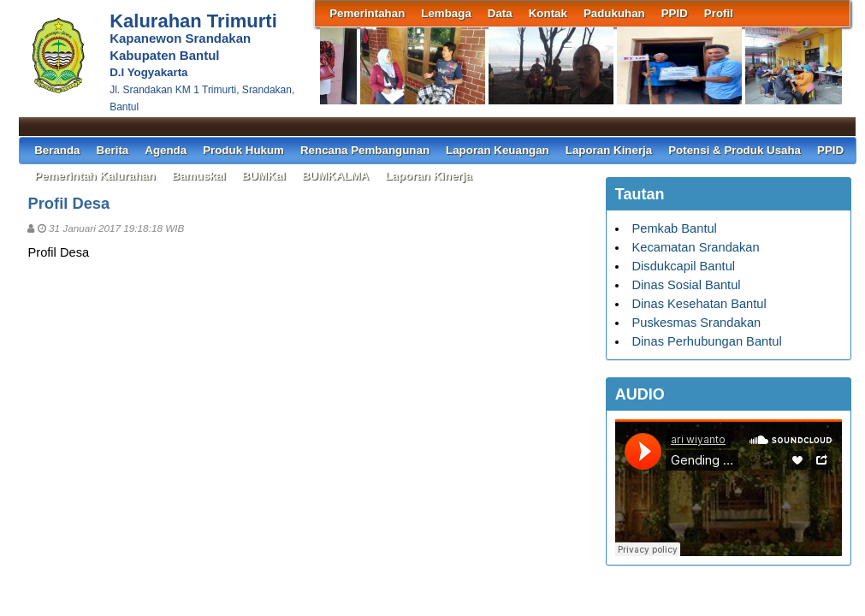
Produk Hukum (243, 150)
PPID (675, 13)
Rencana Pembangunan (365, 150)
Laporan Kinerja (609, 150)
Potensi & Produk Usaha (735, 150)
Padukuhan (614, 13)
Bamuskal (199, 176)
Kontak (548, 13)
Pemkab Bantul (674, 228)
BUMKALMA (335, 176)
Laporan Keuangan (498, 150)
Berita (113, 150)
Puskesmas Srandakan (696, 323)
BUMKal (264, 176)
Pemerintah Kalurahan (95, 176)
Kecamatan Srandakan (695, 247)
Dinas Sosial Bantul (686, 285)
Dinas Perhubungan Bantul (706, 341)
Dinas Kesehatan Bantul (699, 304)
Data (500, 13)
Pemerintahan (367, 13)
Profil (719, 13)
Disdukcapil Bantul (683, 266)
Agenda (166, 150)
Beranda (57, 150)
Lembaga (446, 13)
